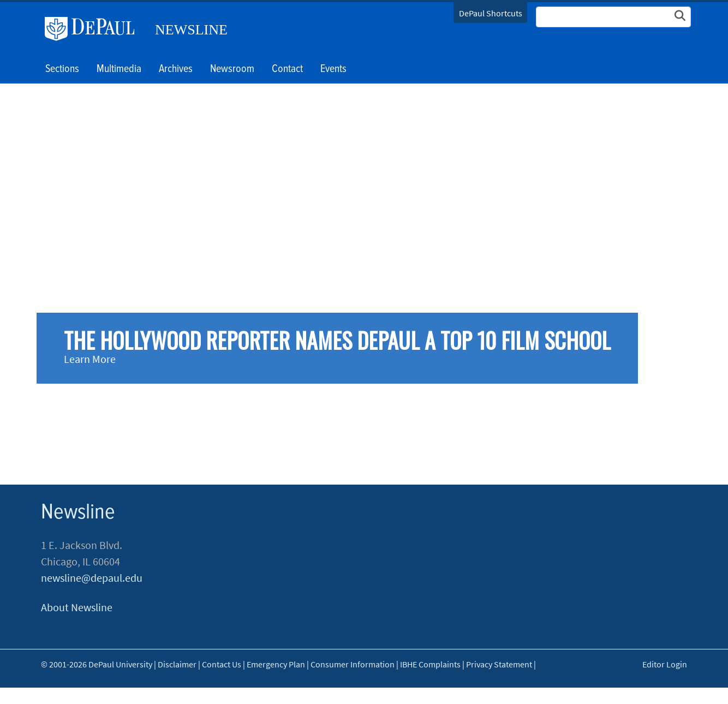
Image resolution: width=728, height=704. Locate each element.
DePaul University (94, 29)
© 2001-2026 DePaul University (97, 664)
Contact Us (222, 664)
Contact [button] (287, 69)
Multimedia (119, 69)
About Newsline (77, 607)
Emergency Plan (276, 664)
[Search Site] (613, 17)
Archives (176, 69)
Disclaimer (177, 664)
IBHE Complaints (430, 664)
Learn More (90, 359)
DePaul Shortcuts (491, 13)
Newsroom (232, 69)
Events (333, 69)
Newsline (191, 30)
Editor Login (665, 664)
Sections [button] (62, 69)
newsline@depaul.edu (92, 578)
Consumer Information (353, 664)
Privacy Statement (499, 664)
